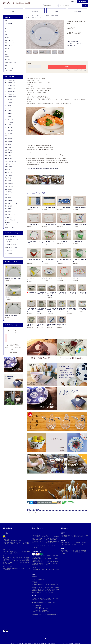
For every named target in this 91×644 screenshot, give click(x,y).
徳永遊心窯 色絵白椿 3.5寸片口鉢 (62, 293)
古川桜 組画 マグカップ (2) (49, 260)
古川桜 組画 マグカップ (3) (64, 260)
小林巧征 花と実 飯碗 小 (31, 325)
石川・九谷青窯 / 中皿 (37, 17)
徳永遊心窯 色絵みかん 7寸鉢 (31, 293)
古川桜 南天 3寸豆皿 (62, 278)
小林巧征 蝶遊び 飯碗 (41, 325)
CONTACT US (78, 11)
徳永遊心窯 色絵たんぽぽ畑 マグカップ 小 (42, 310)
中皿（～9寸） (39, 16)
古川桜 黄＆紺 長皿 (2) (49, 208)
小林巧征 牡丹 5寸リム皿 (62, 325)
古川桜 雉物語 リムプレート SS (34, 242)
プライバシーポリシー (60, 643)
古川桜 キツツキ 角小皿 (79, 224)
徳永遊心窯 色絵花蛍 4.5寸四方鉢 (61, 309)
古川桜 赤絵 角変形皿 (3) (49, 224)
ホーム (28, 16)
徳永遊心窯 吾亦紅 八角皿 (11, 315)
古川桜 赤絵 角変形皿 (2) (34, 224)
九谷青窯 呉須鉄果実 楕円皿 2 (52, 16)
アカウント (73, 2)
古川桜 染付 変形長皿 (64, 208)
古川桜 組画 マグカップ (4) (79, 260)
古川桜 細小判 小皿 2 (77, 278)
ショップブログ (70, 643)
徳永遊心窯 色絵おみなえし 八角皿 (13, 279)
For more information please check (42, 168)
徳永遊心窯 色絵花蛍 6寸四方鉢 (12, 297)
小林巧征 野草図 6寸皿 (52, 325)
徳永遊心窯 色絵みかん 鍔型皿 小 (31, 310)
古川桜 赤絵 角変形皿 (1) (79, 208)
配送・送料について (30, 643)
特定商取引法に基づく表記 (80, 70)
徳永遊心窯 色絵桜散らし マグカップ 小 (52, 310)
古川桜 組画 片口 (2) (78, 241)
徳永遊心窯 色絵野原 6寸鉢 (42, 293)
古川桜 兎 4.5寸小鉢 (47, 278)
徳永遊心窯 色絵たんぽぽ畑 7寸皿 (72, 293)
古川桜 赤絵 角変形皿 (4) (64, 224)
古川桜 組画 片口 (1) (63, 241)
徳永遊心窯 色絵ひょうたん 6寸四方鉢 (82, 309)
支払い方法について (20, 643)
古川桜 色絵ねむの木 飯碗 (49, 242)
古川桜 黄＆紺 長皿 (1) (34, 208)
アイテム (82, 2)
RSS (75, 643)
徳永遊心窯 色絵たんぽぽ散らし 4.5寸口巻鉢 (52, 294)
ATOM (78, 643)
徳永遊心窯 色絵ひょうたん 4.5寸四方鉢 (72, 310)
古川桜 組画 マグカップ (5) (34, 279)
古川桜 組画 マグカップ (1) (34, 260)
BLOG (56, 11)
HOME (13, 11)
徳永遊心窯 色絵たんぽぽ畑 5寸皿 (82, 293)
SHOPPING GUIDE (35, 11)
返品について (70, 70)
